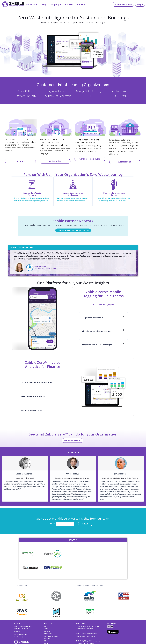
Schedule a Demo (123, 4)
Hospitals (20, 161)
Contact (69, 4)
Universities (55, 161)
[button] (32, 4)
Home (46, 626)
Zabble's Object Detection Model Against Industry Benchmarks (87, 635)
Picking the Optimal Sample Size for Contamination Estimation (87, 627)
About (46, 629)
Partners (47, 638)
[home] (12, 4)
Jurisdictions (125, 162)
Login (140, 4)
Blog (44, 4)
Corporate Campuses (90, 159)
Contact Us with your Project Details (73, 230)
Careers (81, 4)
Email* (52, 524)
